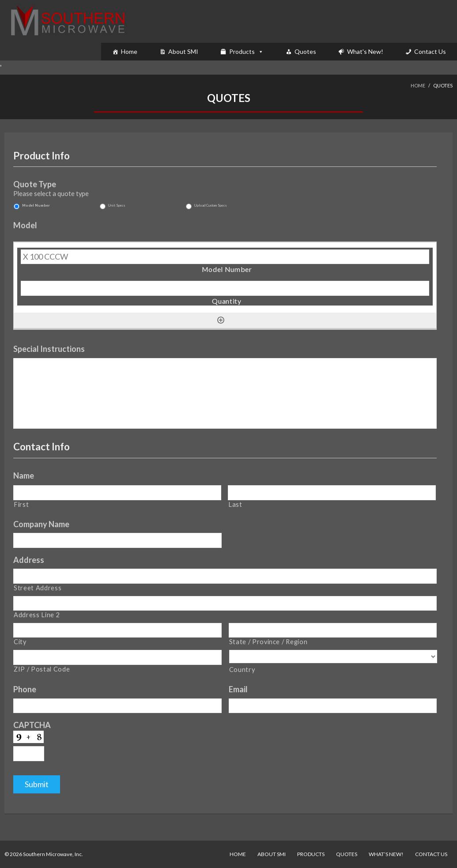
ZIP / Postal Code (42, 669)
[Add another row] (221, 320)
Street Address (38, 588)
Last (235, 504)
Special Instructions (49, 349)
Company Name (41, 524)
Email (238, 690)
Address (29, 560)
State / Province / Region (268, 642)
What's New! (365, 51)
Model (25, 225)
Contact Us (430, 51)
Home (129, 51)
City (20, 642)
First (21, 504)
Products (242, 51)
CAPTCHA (32, 725)
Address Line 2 (37, 615)
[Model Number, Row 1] (225, 257)
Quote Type (35, 185)
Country (242, 670)
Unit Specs (117, 205)
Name (24, 476)
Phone (25, 690)
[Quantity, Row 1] (225, 288)
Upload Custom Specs (210, 205)
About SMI (183, 51)
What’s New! (386, 854)
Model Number (36, 205)
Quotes (305, 51)
